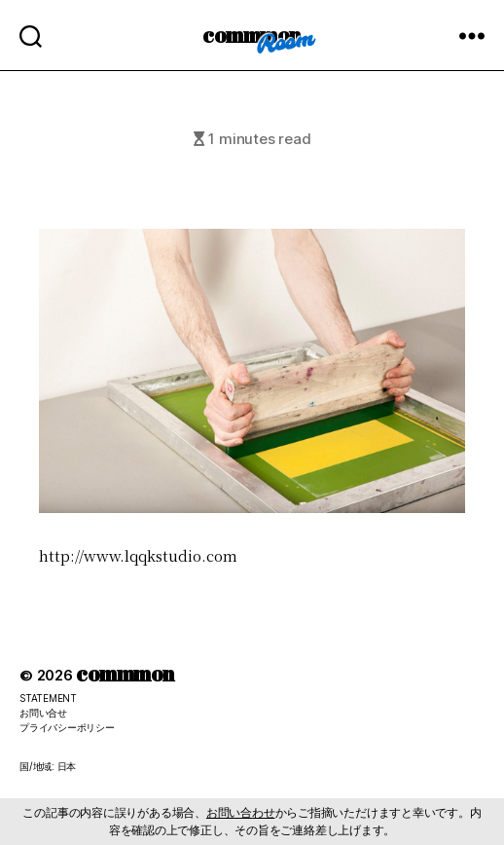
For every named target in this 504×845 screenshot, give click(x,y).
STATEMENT (48, 698)
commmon (252, 35)
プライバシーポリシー (67, 727)
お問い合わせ (241, 812)
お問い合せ (43, 713)
